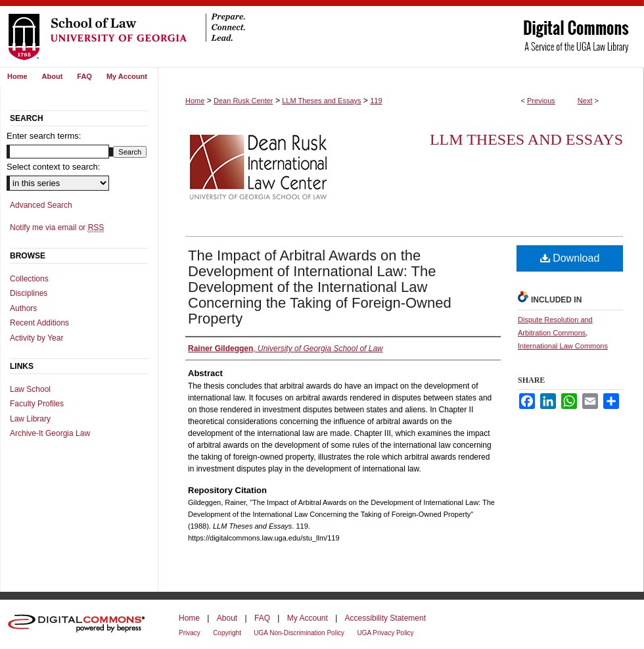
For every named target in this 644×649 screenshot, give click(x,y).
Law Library (30, 419)
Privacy (190, 633)
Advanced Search (41, 205)
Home (195, 101)
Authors (23, 308)
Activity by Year (36, 338)
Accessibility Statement (385, 618)
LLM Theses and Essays (321, 101)
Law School (30, 389)
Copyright (227, 633)
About (227, 618)
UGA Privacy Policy (385, 633)
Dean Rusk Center (243, 101)
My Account (308, 618)
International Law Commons (563, 346)
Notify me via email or (57, 228)
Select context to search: (53, 167)
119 (376, 101)
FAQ (262, 618)
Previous (541, 101)
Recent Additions (39, 323)
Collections (29, 279)
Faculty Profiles (37, 404)
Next (585, 101)
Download (570, 258)
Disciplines (29, 293)
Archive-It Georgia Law (50, 433)
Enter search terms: (44, 136)
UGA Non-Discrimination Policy (299, 633)
